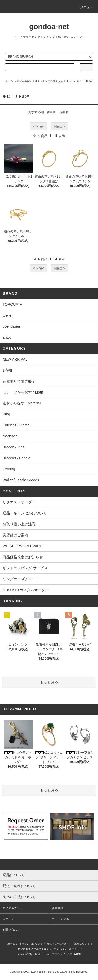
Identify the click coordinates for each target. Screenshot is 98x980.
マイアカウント (13, 908)
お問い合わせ (11, 930)
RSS (69, 954)
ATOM (78, 954)
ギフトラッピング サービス (25, 568)
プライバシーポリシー (66, 949)
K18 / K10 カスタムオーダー (26, 590)
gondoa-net (49, 27)
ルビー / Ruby (84, 81)
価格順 (51, 112)
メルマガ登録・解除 (28, 954)
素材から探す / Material (30, 81)
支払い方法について (31, 944)
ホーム (9, 81)
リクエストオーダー (19, 502)
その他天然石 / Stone (60, 81)
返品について (82, 944)
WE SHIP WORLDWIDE (22, 546)
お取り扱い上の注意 (19, 524)
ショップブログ (53, 954)
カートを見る (60, 919)
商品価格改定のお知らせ (23, 557)
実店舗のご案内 (15, 535)
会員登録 (57, 908)
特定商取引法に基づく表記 (33, 949)
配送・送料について (59, 944)
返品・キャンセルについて (25, 513)
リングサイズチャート (21, 579)
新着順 (64, 112)
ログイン (8, 919)
